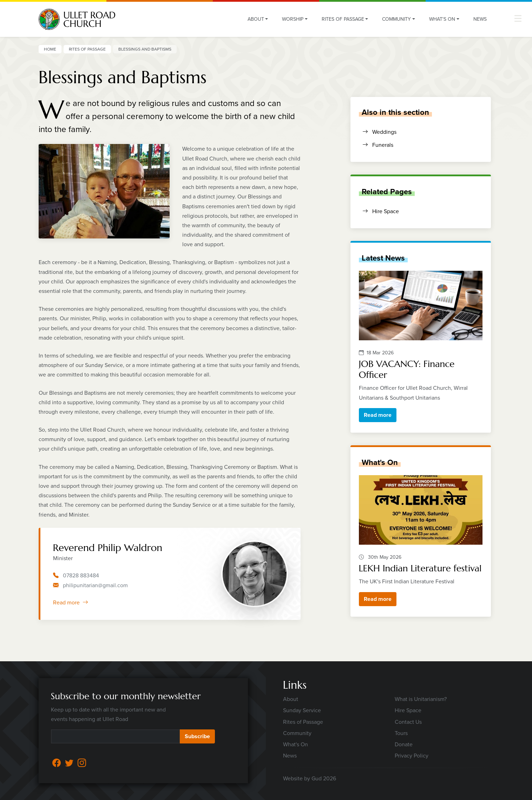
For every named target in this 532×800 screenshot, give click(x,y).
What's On (380, 462)
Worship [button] (293, 19)
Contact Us (408, 722)
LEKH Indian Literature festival (420, 568)
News (480, 19)
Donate (404, 744)
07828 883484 (81, 575)
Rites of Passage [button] (343, 19)
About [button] (256, 19)
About (291, 699)
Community (297, 733)
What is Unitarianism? (421, 699)
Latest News (383, 258)
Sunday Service (302, 710)
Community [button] (396, 19)
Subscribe (197, 736)
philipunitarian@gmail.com (95, 585)
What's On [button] (442, 19)
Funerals (378, 145)
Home (50, 49)
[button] (518, 18)
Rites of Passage (87, 49)
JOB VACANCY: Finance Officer (407, 369)
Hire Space (381, 211)
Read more (71, 602)
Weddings (379, 132)
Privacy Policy (412, 756)
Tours (401, 733)
